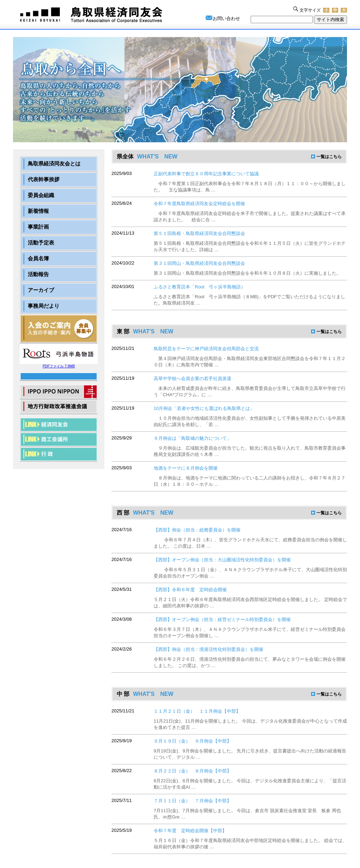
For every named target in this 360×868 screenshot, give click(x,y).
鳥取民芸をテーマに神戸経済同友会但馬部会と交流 (206, 349)
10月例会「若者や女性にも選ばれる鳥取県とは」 (204, 408)
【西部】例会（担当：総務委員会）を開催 (197, 530)
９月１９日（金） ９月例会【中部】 (192, 741)
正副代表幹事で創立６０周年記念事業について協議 (206, 174)
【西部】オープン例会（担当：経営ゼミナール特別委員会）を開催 (222, 619)
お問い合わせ (226, 18)
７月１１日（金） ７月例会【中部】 (192, 801)
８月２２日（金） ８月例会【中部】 (192, 771)
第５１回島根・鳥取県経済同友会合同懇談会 (199, 233)
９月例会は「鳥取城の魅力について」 (192, 438)
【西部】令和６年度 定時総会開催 (190, 590)
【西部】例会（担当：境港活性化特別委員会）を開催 (208, 649)
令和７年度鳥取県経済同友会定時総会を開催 (199, 204)
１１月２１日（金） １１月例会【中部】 (197, 711)
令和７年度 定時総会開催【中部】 (190, 831)
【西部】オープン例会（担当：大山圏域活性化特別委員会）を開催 (222, 560)
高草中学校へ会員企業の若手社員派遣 (192, 378)
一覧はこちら (329, 157)
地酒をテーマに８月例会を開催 (186, 468)
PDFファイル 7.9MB (59, 364)
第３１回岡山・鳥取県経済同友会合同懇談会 (199, 263)
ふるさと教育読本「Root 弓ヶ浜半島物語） (200, 287)
